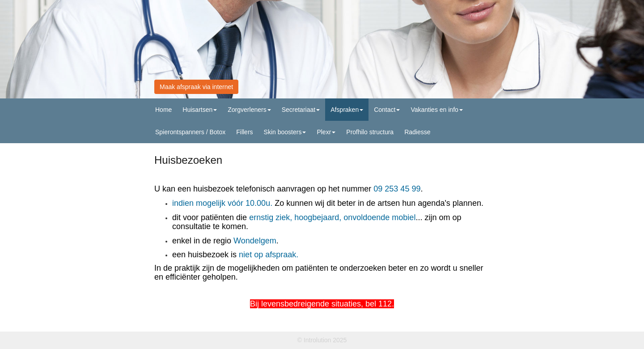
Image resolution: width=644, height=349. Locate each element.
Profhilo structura (370, 132)
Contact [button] (387, 110)
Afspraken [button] (347, 110)
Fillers (244, 132)
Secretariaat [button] (301, 110)
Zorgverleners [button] (249, 110)
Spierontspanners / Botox (190, 132)
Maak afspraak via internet (196, 87)
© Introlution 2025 (322, 340)
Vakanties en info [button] (436, 110)
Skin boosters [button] (285, 132)
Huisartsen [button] (200, 110)
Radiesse (417, 132)
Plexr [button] (326, 132)
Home (163, 110)
